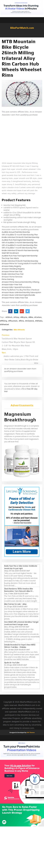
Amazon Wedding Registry (13, 269)
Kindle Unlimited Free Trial (13, 274)
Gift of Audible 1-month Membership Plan (19, 248)
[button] (22, 36)
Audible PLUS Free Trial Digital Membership (20, 256)
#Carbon (38, 317)
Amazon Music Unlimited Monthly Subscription (21, 292)
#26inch (9, 317)
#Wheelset (4, 324)
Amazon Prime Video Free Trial (15, 298)
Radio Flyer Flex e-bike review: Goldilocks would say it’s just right (21, 567)
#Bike (31, 317)
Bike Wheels (19, 330)
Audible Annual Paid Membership (16, 232)
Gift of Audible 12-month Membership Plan (20, 235)
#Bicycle (24, 317)
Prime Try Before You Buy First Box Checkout (20, 290)
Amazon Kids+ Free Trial (12, 284)
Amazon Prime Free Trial (12, 271)
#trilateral (30, 321)
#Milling (4, 321)
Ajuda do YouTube (12, 663)
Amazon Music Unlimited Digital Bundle (18, 295)
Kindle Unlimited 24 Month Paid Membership (20, 237)
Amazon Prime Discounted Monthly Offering (20, 282)
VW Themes (30, 732)
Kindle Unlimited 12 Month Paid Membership (20, 250)
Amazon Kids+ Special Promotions (16, 287)
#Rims (21, 321)
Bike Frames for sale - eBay (15, 604)
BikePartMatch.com (22, 28)
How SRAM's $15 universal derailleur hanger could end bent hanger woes (21, 623)
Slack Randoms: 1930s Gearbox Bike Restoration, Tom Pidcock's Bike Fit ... (19, 590)
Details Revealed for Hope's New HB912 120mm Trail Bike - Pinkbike (20, 646)
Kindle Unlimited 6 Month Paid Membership (20, 261)
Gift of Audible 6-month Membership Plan (20, 245)
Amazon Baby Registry (11, 266)
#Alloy (16, 317)
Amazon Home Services (12, 277)
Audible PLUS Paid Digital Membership (18, 240)
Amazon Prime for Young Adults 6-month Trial (21, 263)
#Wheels (39, 321)
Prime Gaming (8, 279)
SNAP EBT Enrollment (10, 253)
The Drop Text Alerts (10, 258)
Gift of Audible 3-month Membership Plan (20, 242)
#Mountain (13, 321)
